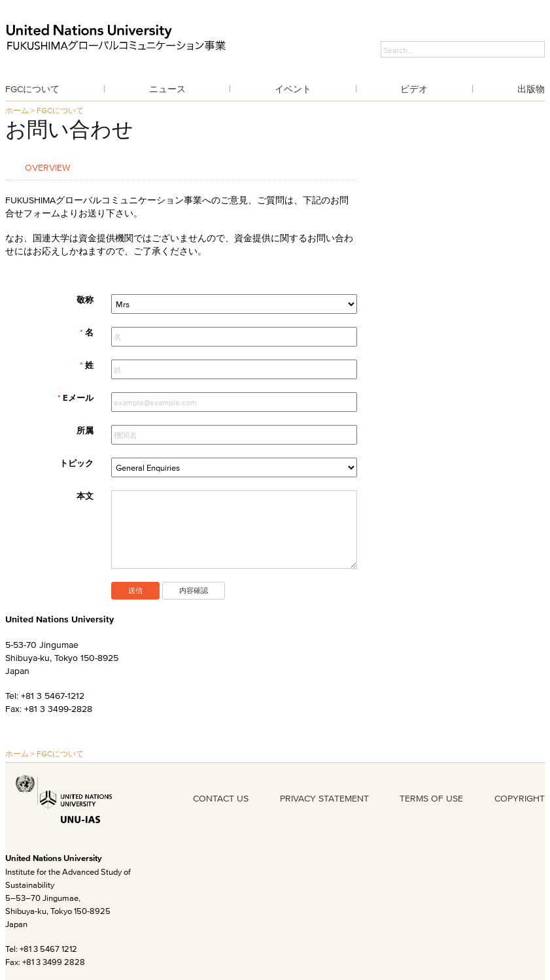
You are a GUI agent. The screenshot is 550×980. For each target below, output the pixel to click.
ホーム (17, 110)
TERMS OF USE (431, 798)
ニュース (167, 89)
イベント (293, 89)
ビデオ (414, 89)
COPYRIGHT (520, 798)
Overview (47, 167)
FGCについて (32, 89)
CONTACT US (221, 798)
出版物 (531, 89)
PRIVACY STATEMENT (324, 798)
